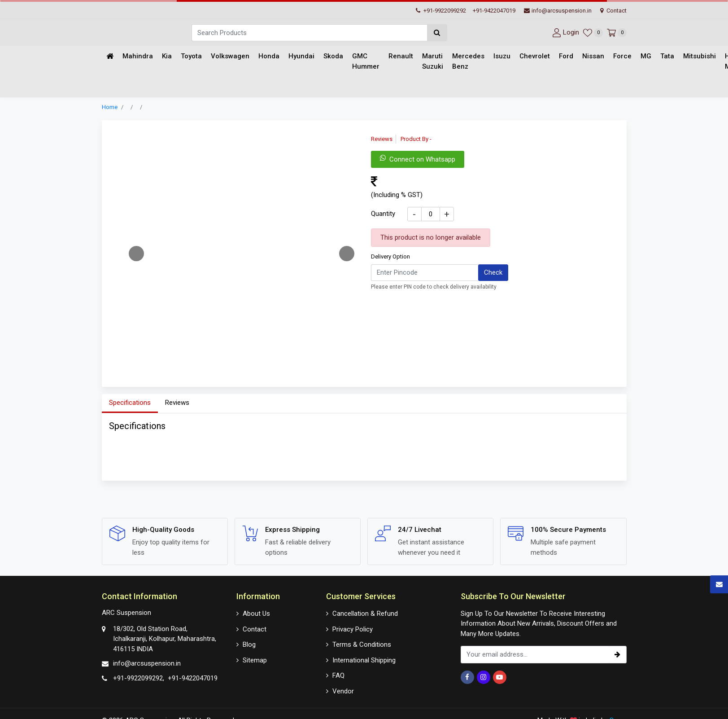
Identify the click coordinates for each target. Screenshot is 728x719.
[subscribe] (618, 655)
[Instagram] (484, 677)
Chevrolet (535, 57)
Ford (566, 57)
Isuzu (502, 57)
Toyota (191, 57)
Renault (401, 57)
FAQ (338, 675)
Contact (613, 11)
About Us (256, 614)
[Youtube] (500, 677)
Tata (667, 57)
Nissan (593, 57)
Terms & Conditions (362, 644)
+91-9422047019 (494, 11)
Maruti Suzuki (433, 62)
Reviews (177, 403)
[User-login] (565, 33)
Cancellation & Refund (365, 614)
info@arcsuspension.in (558, 11)
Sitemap (255, 660)
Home (110, 107)
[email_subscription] (535, 655)
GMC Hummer (366, 62)
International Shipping (364, 660)
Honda (269, 57)
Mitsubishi (700, 57)
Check (493, 273)
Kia (167, 57)
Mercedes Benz (468, 62)
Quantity (383, 214)
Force (622, 57)
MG (646, 57)
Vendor (343, 691)
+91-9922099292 (441, 11)
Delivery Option (390, 257)
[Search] (309, 33)
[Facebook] (467, 677)
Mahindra (138, 57)
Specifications (130, 403)
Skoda (333, 57)
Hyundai (301, 57)
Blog (249, 644)
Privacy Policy (353, 629)
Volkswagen (230, 57)
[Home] (110, 57)
